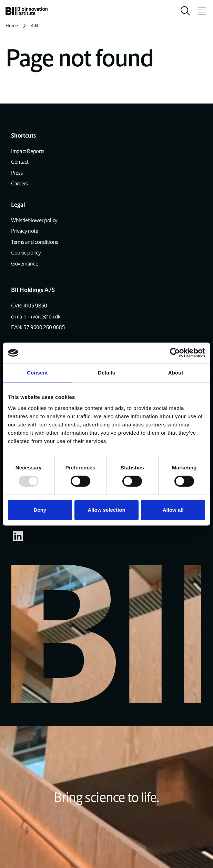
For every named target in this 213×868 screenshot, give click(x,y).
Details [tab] (106, 373)
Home (12, 26)
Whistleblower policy (34, 220)
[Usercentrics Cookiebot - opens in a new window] (175, 353)
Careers (19, 183)
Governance (24, 264)
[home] (27, 11)
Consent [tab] (37, 373)
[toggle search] (185, 11)
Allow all (173, 510)
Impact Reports (28, 151)
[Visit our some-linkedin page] (18, 536)
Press (17, 173)
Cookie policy (26, 253)
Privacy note (25, 231)
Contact (20, 162)
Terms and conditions (35, 242)
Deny (40, 510)
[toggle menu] (199, 11)
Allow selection (106, 510)
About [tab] (176, 373)
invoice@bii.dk (44, 317)
